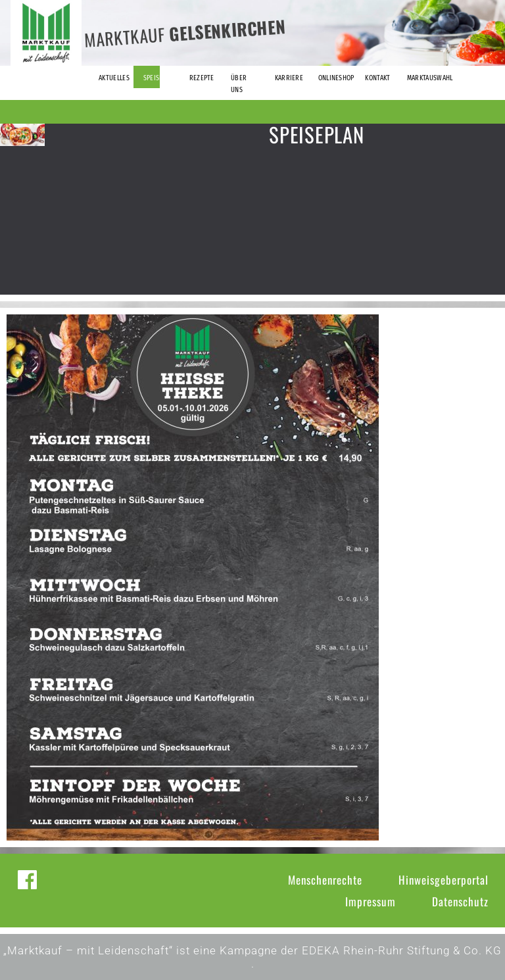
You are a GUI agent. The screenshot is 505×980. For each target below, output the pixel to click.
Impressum (371, 901)
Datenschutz (460, 901)
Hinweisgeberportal (444, 880)
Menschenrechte (325, 880)
